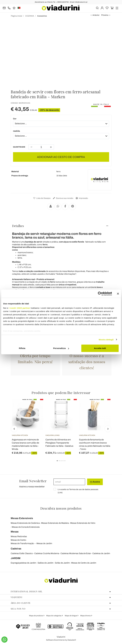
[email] (69, 482)
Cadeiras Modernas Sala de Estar (76, 553)
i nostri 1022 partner (19, 308)
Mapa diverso (86, 616)
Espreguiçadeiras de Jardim (23, 563)
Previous (14, 429)
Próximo (105, 15)
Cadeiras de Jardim (101, 553)
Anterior (96, 15)
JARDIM (16, 558)
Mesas (15, 532)
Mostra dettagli (106, 340)
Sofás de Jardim (62, 563)
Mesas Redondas (19, 536)
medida (16, 131)
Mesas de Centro (18, 540)
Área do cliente (61, 603)
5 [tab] (67, 463)
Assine (95, 482)
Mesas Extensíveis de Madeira (55, 523)
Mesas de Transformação (22, 543)
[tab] (61, 226)
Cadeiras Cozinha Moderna (47, 553)
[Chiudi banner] (118, 294)
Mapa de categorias (54, 616)
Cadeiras (16, 549)
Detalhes (18, 226)
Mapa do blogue (71, 616)
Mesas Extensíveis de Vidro (83, 523)
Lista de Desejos (42, 198)
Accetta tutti (100, 348)
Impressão (82, 198)
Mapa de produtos (36, 616)
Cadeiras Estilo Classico (22, 553)
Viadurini (61, 597)
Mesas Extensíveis (22, 518)
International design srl (61, 591)
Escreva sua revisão (63, 198)
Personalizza (61, 348)
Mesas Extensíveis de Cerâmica (25, 523)
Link (60, 493)
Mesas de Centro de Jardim (84, 563)
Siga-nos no (61, 609)
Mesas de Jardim (44, 543)
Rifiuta (22, 348)
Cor (15, 119)
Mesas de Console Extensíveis (26, 527)
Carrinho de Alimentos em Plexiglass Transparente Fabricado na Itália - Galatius (59, 443)
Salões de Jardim (45, 563)
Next (108, 429)
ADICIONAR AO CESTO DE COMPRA (61, 157)
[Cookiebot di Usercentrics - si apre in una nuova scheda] (100, 294)
